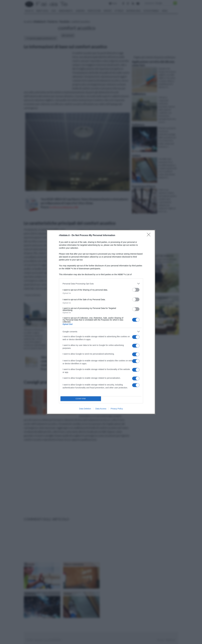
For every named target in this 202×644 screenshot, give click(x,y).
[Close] (150, 235)
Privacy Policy (117, 409)
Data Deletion (85, 409)
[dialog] (101, 322)
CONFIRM (81, 399)
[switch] (136, 290)
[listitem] (101, 284)
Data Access (101, 409)
